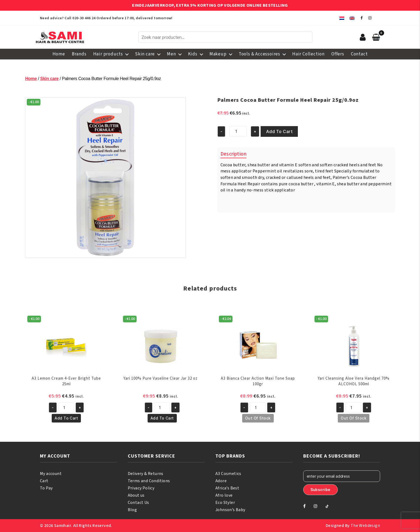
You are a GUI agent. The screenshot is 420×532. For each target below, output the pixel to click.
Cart (44, 481)
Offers (338, 54)
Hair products (108, 54)
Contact (359, 54)
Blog (132, 510)
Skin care (145, 54)
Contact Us (138, 503)
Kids (193, 54)
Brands (79, 54)
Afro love (224, 495)
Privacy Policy (141, 488)
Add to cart (279, 131)
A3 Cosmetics (228, 474)
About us (136, 495)
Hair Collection (308, 54)
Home (59, 54)
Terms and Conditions (149, 481)
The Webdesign (365, 526)
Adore (221, 481)
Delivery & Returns (146, 474)
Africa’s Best (227, 488)
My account (51, 474)
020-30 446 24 (84, 18)
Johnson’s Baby (230, 510)
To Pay (46, 488)
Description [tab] (233, 154)
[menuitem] (342, 18)
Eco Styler (225, 503)
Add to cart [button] (66, 418)
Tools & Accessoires (259, 54)
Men (171, 54)
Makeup (218, 54)
